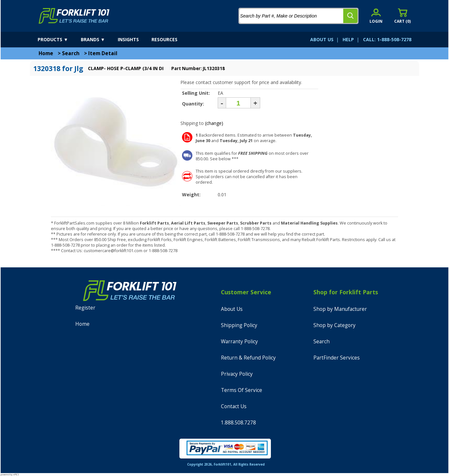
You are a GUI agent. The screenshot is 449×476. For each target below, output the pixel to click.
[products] (59, 40)
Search (71, 53)
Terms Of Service (242, 390)
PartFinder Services (337, 358)
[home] (74, 16)
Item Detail (103, 53)
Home (46, 53)
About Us (232, 309)
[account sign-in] (376, 16)
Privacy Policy (237, 374)
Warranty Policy (239, 342)
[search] (350, 16)
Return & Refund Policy (248, 358)
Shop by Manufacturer (340, 309)
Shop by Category (334, 325)
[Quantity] (238, 103)
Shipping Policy (239, 325)
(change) (214, 123)
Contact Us (234, 406)
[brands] (99, 40)
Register (85, 308)
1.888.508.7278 (238, 423)
